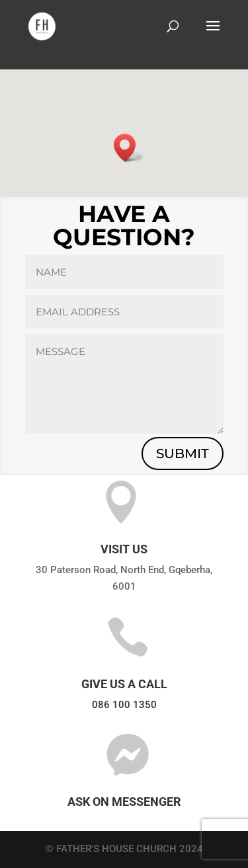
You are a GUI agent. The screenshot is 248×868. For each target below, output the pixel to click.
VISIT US (124, 549)
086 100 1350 (124, 705)
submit (183, 454)
